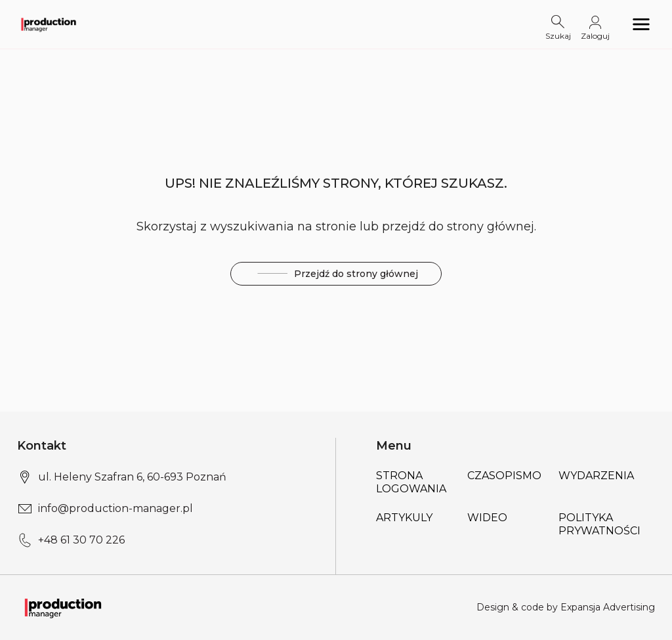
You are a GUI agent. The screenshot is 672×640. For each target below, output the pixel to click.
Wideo (487, 518)
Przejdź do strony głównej (336, 274)
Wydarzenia (596, 476)
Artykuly (404, 518)
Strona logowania (411, 482)
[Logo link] (49, 24)
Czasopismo (504, 476)
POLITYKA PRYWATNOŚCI (599, 524)
